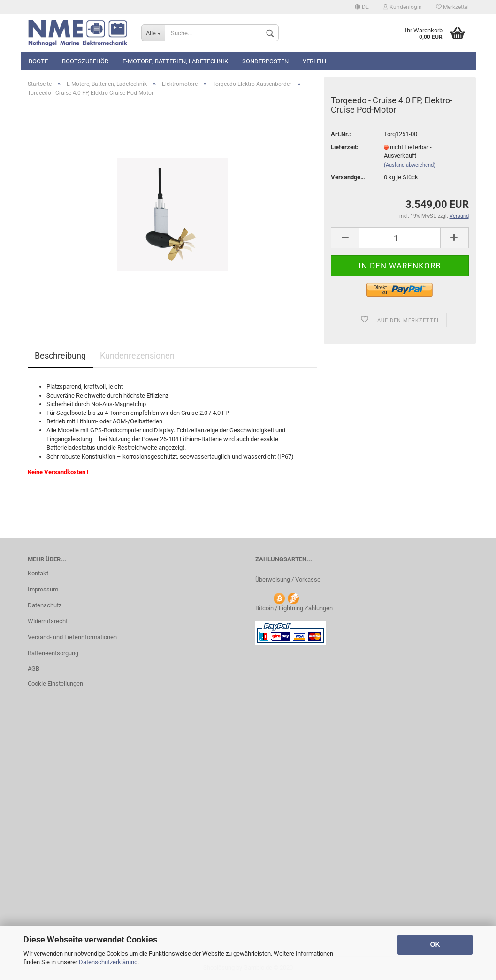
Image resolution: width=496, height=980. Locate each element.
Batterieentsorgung (53, 653)
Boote (38, 61)
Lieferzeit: (345, 147)
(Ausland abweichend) (410, 165)
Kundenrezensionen (137, 356)
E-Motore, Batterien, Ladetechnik (175, 61)
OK (435, 944)
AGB (34, 669)
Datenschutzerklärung (108, 962)
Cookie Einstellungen (55, 684)
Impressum (43, 589)
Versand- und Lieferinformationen (72, 637)
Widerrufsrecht (48, 621)
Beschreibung (60, 356)
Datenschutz (45, 605)
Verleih (314, 61)
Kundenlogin (402, 7)
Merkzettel (452, 7)
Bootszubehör (85, 61)
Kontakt (38, 573)
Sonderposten (265, 61)
